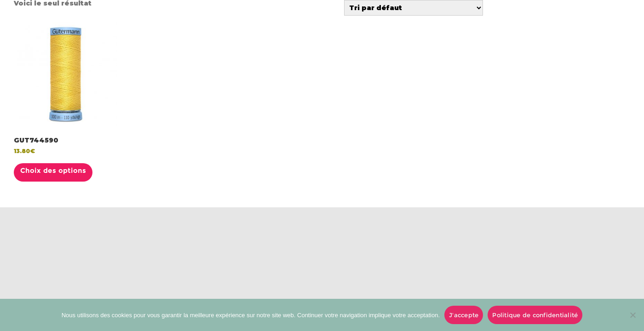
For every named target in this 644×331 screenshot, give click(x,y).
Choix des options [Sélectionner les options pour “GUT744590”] (53, 171)
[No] (632, 315)
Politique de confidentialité (535, 315)
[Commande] (414, 8)
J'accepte (464, 315)
